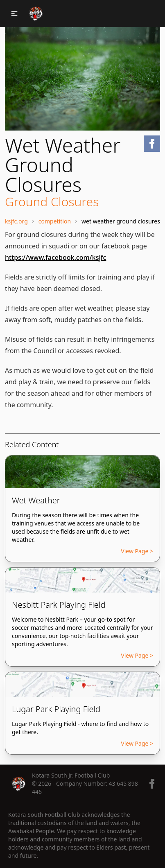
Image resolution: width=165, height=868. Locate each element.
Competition (55, 221)
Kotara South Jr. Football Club (71, 775)
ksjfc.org (16, 221)
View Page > (137, 551)
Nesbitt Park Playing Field (59, 605)
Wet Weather (36, 500)
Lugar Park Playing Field (56, 709)
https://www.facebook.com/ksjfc (55, 257)
